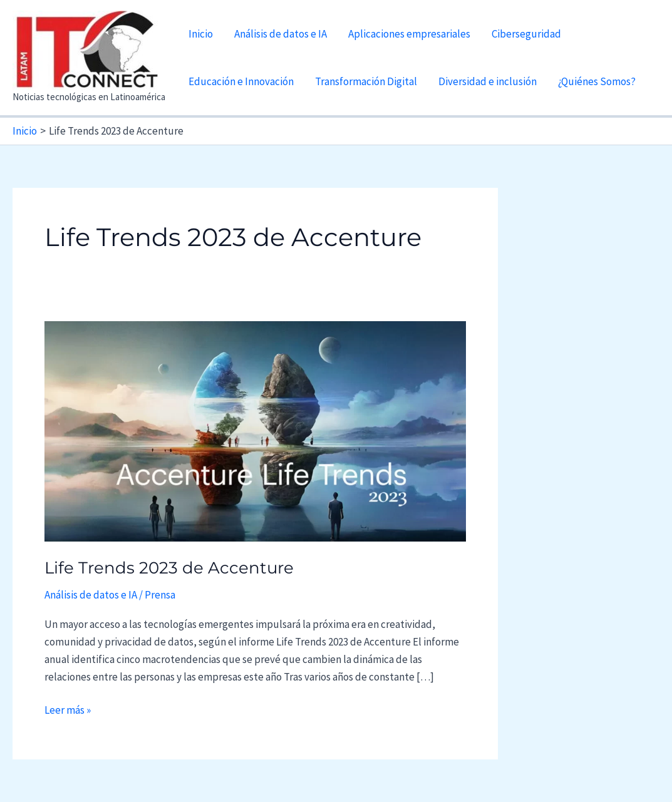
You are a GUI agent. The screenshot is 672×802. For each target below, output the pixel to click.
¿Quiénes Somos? (597, 81)
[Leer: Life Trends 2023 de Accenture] (255, 431)
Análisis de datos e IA (281, 34)
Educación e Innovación (241, 81)
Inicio (201, 34)
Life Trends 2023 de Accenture (169, 568)
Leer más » (68, 710)
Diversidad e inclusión (488, 81)
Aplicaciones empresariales (409, 34)
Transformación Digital (366, 81)
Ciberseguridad (526, 34)
